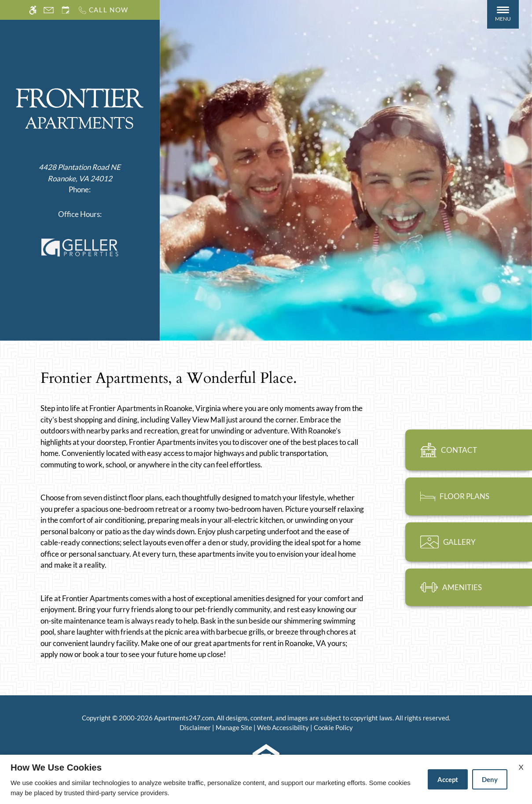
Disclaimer (195, 727)
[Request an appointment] (66, 10)
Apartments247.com (184, 718)
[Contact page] (49, 10)
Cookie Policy (333, 727)
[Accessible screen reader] (33, 10)
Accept (448, 779)
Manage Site (234, 727)
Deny (490, 779)
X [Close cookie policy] (521, 767)
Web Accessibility (283, 727)
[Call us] (103, 10)
